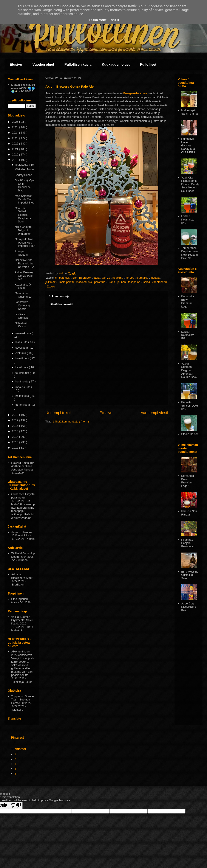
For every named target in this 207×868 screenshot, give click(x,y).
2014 (16, 437)
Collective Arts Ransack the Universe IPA (24, 263)
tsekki (147, 282)
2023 (16, 138)
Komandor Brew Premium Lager (188, 301)
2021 (16, 149)
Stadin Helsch (190, 434)
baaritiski (65, 278)
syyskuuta (22, 348)
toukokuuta (23, 373)
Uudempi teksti (58, 413)
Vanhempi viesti (154, 413)
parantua (100, 282)
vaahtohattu (159, 282)
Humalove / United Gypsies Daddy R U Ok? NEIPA (188, 145)
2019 (16, 160)
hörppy (130, 278)
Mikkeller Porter (24, 169)
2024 (16, 133)
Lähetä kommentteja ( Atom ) (71, 422)
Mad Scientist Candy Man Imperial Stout (25, 199)
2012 (16, 448)
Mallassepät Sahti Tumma (189, 112)
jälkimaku (52, 282)
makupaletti (67, 282)
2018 (16, 415)
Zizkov (51, 286)
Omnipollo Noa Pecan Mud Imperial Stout (25, 242)
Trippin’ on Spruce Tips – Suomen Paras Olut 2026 (22, 700)
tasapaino (135, 282)
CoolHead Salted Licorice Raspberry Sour (23, 215)
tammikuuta (23, 405)
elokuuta (21, 353)
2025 (16, 127)
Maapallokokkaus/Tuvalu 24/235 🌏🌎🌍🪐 (23, 88)
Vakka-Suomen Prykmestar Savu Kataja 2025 (22, 620)
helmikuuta (23, 396)
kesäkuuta (22, 367)
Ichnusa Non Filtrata (189, 513)
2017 (16, 420)
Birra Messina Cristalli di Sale (190, 575)
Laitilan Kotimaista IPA (188, 219)
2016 (16, 426)
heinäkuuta (23, 358)
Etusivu (16, 64)
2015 (16, 431)
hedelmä (118, 278)
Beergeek (86, 278)
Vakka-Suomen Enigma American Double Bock (189, 370)
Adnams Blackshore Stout (22, 576)
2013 (16, 442)
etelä (97, 278)
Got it (115, 20)
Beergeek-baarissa (135, 93)
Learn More (98, 20)
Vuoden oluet (43, 64)
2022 (16, 144)
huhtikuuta (22, 381)
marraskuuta (24, 333)
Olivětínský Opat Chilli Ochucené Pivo (25, 185)
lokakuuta (22, 342)
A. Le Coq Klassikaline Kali (189, 607)
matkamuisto (84, 282)
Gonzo (106, 278)
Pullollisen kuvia (78, 64)
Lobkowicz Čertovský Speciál (22, 305)
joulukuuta (22, 165)
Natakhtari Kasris (21, 325)
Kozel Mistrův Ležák (23, 286)
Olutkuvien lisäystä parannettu (23, 496)
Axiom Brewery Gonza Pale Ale (24, 276)
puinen (122, 282)
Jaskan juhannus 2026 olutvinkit (22, 534)
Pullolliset (148, 64)
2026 (16, 122)
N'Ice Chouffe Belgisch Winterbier (23, 230)
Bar (75, 278)
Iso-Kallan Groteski (21, 316)
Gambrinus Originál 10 (23, 295)
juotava (156, 278)
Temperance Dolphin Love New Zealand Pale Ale (189, 253)
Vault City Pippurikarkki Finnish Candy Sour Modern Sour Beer (190, 184)
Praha (112, 282)
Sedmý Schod (23, 175)
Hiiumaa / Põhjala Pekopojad (188, 543)
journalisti (143, 278)
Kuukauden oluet (116, 64)
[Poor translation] (16, 805)
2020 (16, 155)
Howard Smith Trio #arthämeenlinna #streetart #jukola (23, 466)
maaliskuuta (23, 387)
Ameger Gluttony (21, 253)
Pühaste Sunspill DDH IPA (189, 405)
